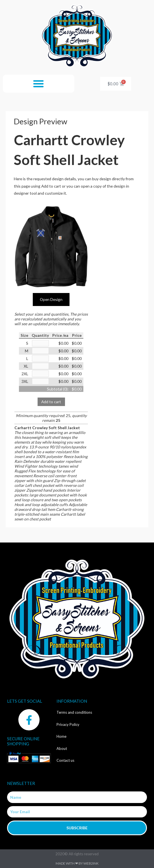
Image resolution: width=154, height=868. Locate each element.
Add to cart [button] (51, 402)
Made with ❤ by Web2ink (77, 863)
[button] (38, 84)
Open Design (51, 299)
